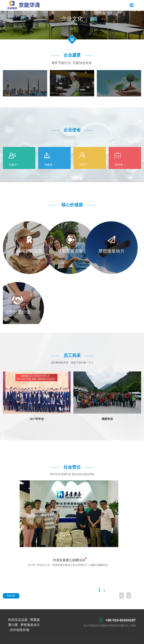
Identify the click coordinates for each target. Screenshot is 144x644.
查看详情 (11, 596)
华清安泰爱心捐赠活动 (69, 560)
